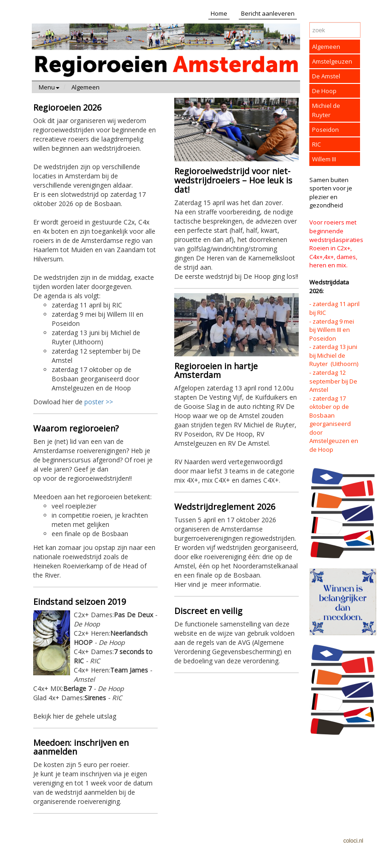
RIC (316, 144)
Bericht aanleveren (268, 13)
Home (219, 13)
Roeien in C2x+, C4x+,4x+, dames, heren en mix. (333, 257)
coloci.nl (353, 841)
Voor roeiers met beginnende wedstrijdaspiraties (336, 231)
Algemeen (86, 87)
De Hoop (324, 91)
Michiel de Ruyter (326, 110)
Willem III (324, 159)
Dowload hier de (95, 254)
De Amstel (326, 76)
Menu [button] (49, 87)
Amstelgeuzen (332, 61)
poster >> (99, 402)
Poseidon (325, 130)
